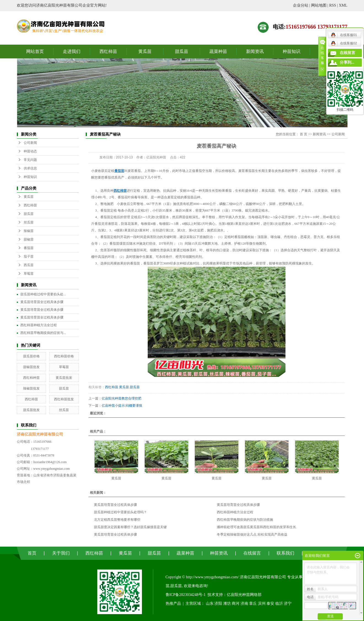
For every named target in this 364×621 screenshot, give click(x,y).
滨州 (262, 604)
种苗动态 (30, 151)
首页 (32, 553)
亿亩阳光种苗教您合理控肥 (122, 398)
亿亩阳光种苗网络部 (244, 595)
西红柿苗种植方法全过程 (39, 325)
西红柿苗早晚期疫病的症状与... (43, 333)
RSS (333, 5)
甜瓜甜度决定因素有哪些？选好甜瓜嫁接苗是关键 (130, 527)
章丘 (253, 604)
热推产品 (173, 604)
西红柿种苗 (31, 378)
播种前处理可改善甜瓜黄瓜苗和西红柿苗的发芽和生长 (257, 527)
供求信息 (30, 168)
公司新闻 (30, 143)
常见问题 (30, 160)
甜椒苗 (29, 239)
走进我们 (72, 51)
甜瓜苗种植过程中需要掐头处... (43, 294)
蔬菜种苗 (218, 51)
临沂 (279, 604)
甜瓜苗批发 (31, 410)
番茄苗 (29, 248)
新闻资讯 (255, 51)
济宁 (288, 604)
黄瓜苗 (145, 51)
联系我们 (285, 553)
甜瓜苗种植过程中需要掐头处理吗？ (120, 512)
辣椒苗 (29, 231)
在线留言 (252, 553)
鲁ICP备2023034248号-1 (186, 595)
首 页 (304, 134)
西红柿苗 (108, 51)
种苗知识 (292, 51)
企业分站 (301, 5)
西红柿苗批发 (64, 399)
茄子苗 (29, 256)
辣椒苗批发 (31, 388)
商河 (236, 604)
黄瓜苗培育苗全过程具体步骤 (42, 302)
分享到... (347, 62)
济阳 (218, 604)
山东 (210, 604)
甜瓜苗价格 (31, 356)
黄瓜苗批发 (64, 378)
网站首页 (35, 51)
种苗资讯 (219, 553)
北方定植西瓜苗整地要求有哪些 (117, 520)
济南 (244, 604)
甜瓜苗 (182, 51)
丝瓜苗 (29, 222)
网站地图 (319, 5)
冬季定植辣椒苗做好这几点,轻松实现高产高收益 (252, 534)
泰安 (270, 604)
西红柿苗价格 (64, 356)
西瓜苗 (29, 265)
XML (343, 5)
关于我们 (61, 553)
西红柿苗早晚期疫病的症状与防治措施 (245, 520)
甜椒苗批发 (31, 367)
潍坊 (227, 604)
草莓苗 (29, 274)
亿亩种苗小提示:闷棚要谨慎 (122, 406)
